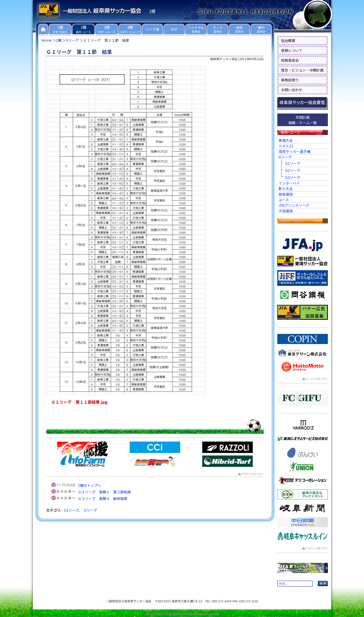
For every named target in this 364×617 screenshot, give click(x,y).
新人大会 (286, 189)
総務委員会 (290, 60)
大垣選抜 (286, 211)
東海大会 (286, 140)
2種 (59, 40)
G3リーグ (293, 177)
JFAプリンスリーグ (294, 205)
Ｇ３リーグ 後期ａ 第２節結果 (104, 492)
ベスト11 (286, 146)
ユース (284, 200)
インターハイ (289, 183)
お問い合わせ (292, 90)
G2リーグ (293, 170)
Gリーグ (72, 40)
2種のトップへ (89, 485)
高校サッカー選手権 (294, 151)
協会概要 (288, 40)
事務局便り (290, 80)
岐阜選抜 (286, 194)
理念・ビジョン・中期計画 (302, 70)
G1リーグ (72, 510)
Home (46, 40)
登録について (292, 50)
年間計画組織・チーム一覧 (303, 120)
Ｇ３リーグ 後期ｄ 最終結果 (103, 498)
